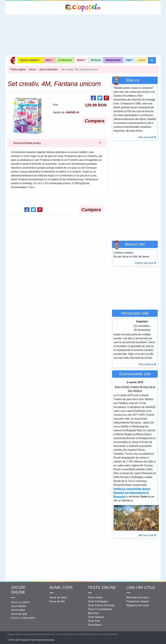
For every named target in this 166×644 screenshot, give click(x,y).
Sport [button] (48, 60)
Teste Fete (94, 621)
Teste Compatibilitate (100, 609)
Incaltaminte (65, 60)
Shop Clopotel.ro (13, 60)
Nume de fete (57, 601)
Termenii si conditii (55, 634)
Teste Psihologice (98, 601)
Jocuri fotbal (18, 610)
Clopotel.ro (83, 8)
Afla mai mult (147, 137)
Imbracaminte (113, 60)
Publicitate (31, 634)
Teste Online (102, 587)
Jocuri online (18, 590)
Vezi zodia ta (147, 364)
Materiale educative (138, 598)
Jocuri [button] (80, 60)
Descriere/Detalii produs (27, 143)
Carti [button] (128, 60)
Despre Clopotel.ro (16, 634)
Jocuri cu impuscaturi (23, 618)
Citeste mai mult (145, 263)
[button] (152, 60)
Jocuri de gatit (19, 614)
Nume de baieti (58, 598)
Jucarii (142, 60)
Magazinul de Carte (138, 605)
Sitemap (114, 634)
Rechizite (96, 60)
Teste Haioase (96, 617)
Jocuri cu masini (20, 602)
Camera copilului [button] (29, 60)
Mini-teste (93, 613)
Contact (41, 634)
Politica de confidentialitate (78, 634)
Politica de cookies (100, 634)
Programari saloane (138, 601)
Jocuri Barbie (18, 606)
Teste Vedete (95, 598)
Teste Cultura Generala (101, 605)
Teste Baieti (95, 625)
